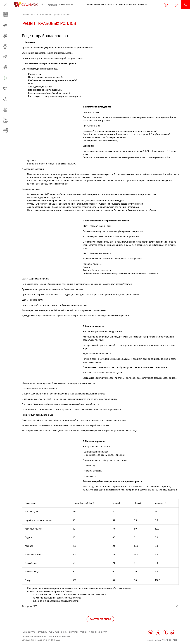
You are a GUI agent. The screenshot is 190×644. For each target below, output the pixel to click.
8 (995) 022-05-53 (66, 5)
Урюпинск (53, 5)
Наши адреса (107, 4)
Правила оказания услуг (34, 637)
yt (173, 633)
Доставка (120, 4)
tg (158, 633)
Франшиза (131, 4)
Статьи (83, 632)
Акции (90, 4)
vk (151, 633)
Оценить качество (98, 632)
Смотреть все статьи (100, 619)
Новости (73, 632)
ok (165, 633)
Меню (97, 4)
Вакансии (142, 4)
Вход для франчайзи (60, 637)
